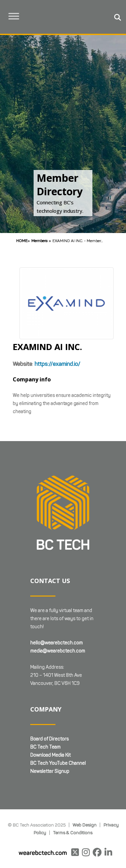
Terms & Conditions (73, 833)
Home (22, 241)
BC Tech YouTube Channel (58, 763)
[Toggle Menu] (14, 16)
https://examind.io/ (57, 364)
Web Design (85, 825)
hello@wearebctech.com (56, 643)
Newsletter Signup (50, 771)
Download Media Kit (50, 755)
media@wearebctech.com (58, 651)
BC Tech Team (45, 747)
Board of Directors (49, 739)
